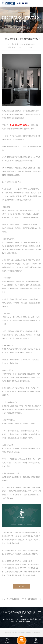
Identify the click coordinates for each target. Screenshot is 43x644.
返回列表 (22, 586)
